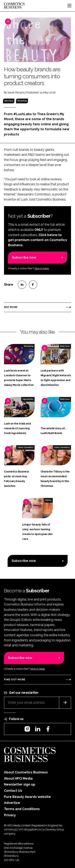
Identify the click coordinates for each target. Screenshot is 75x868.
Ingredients (28, 399)
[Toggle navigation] (69, 6)
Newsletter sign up (20, 784)
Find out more (15, 680)
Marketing (22, 101)
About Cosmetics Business (26, 772)
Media (48, 500)
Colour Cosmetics (25, 447)
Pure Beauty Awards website (27, 797)
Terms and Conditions (22, 809)
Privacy (10, 815)
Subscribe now (24, 257)
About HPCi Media (18, 778)
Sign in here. (42, 268)
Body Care (65, 346)
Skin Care (9, 101)
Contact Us (13, 791)
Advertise (12, 803)
